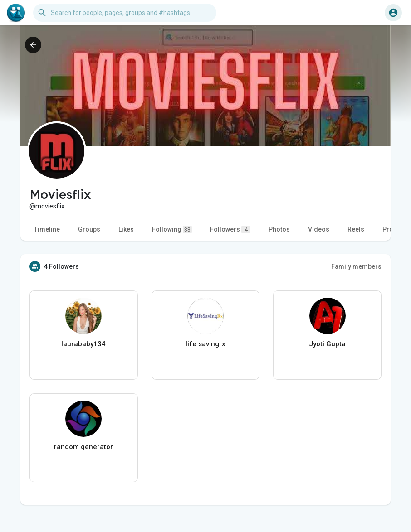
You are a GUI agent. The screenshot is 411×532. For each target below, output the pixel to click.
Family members (356, 266)
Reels (356, 229)
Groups (89, 229)
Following (172, 230)
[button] (125, 13)
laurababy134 (83, 344)
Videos (319, 229)
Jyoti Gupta (327, 344)
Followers (230, 230)
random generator (83, 447)
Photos (279, 229)
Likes (126, 229)
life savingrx (205, 344)
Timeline (47, 229)
